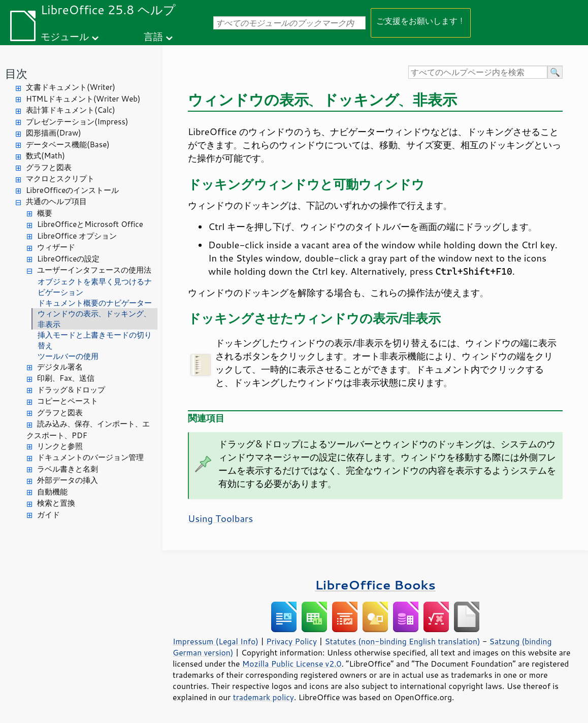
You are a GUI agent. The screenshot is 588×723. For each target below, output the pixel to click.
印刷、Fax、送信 (66, 378)
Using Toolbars (220, 518)
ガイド (48, 515)
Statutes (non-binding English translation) (402, 641)
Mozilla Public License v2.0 (292, 664)
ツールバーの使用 (68, 356)
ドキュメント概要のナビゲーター (95, 303)
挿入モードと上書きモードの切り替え (95, 340)
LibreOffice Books (375, 585)
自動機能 (52, 492)
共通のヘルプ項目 (56, 201)
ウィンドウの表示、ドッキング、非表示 (94, 319)
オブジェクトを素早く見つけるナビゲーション (95, 287)
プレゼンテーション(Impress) (77, 122)
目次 (16, 73)
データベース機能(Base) (68, 144)
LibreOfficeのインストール (72, 190)
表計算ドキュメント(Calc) (71, 110)
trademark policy (264, 697)
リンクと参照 (60, 446)
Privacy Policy (291, 641)
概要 (45, 213)
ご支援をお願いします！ (421, 21)
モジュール (65, 36)
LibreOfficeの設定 (68, 259)
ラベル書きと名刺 (68, 469)
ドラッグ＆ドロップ (71, 390)
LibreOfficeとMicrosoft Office (90, 224)
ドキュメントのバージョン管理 (90, 457)
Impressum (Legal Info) (216, 641)
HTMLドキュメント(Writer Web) (83, 99)
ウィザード (56, 247)
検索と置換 (56, 503)
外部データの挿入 (68, 480)
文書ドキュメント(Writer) (71, 87)
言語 (153, 36)
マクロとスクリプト (60, 178)
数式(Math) (45, 156)
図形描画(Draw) (54, 133)
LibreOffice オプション (77, 236)
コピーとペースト (68, 401)
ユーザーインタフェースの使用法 (94, 270)
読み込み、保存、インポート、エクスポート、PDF (88, 430)
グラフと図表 (49, 167)
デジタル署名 (60, 367)
